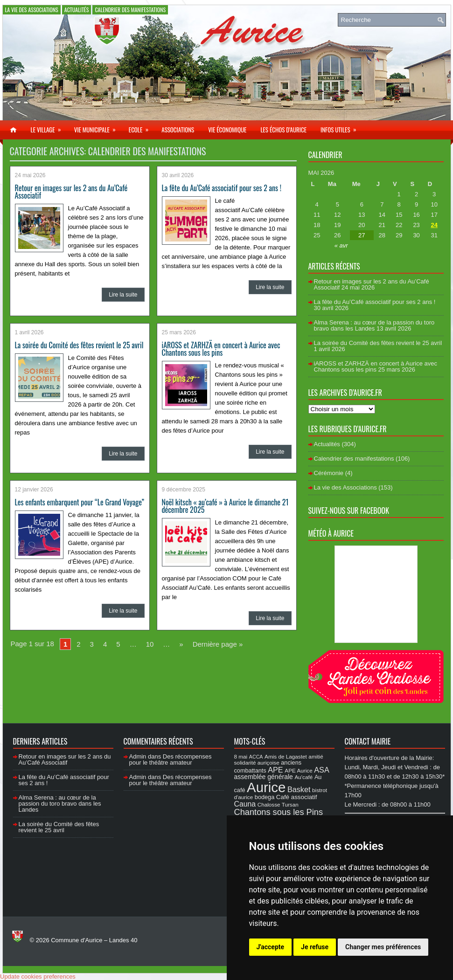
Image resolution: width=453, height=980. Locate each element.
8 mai (241, 756)
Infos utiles (341, 127)
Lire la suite (123, 295)
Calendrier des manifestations (130, 10)
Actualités (77, 10)
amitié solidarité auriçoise (279, 759)
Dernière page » (218, 644)
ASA (321, 770)
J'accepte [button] (271, 947)
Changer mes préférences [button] (383, 947)
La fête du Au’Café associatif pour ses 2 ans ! (222, 188)
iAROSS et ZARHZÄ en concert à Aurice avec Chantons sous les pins (221, 349)
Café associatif (297, 797)
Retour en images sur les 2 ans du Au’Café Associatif (71, 192)
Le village (49, 127)
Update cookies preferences (38, 977)
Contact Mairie (368, 741)
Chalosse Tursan (278, 804)
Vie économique (227, 130)
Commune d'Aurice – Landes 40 (94, 940)
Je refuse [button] (315, 947)
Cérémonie (329, 473)
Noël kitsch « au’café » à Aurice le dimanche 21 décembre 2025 (225, 506)
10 (150, 644)
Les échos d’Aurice (283, 130)
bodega (265, 797)
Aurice (266, 787)
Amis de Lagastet (286, 756)
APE (275, 770)
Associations (178, 130)
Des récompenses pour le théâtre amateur (171, 759)
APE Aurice (298, 770)
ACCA (256, 757)
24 (434, 225)
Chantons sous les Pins (279, 812)
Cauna (245, 804)
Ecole (142, 127)
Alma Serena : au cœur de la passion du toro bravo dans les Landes (374, 325)
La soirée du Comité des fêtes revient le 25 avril (79, 345)
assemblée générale (264, 777)
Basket (299, 789)
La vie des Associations (32, 10)
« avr (341, 245)
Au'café (304, 777)
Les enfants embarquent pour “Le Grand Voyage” (80, 502)
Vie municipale (98, 127)
